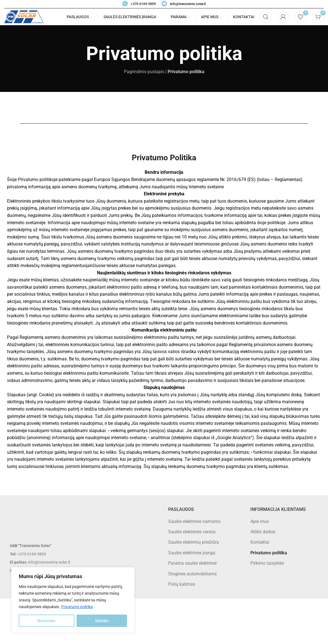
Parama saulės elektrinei (192, 563)
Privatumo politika (77, 607)
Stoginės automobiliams (192, 574)
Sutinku (102, 621)
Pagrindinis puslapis (144, 72)
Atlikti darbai (263, 532)
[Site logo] (24, 16)
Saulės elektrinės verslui (192, 532)
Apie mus (260, 521)
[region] (73, 600)
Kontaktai (260, 542)
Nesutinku (46, 621)
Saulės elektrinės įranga (192, 553)
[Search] (266, 17)
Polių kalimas (182, 584)
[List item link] (82, 554)
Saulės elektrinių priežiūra (194, 542)
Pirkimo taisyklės (267, 563)
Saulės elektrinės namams (194, 521)
